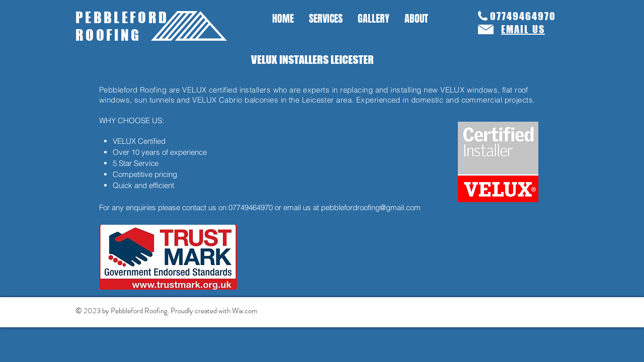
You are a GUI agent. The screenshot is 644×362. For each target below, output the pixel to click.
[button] (326, 19)
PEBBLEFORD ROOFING (122, 26)
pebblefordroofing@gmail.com (371, 207)
